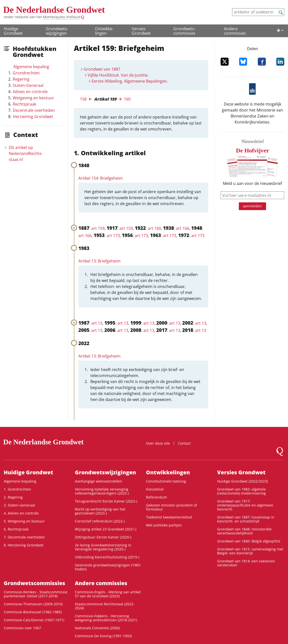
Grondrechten (26, 73)
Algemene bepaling (31, 67)
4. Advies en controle (21, 513)
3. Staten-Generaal (19, 505)
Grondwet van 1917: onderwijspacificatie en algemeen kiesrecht (245, 505)
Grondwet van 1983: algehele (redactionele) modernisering (241, 491)
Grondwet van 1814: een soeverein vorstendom (246, 563)
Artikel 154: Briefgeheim (101, 178)
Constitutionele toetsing (166, 481)
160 (127, 99)
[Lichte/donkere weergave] (280, 30)
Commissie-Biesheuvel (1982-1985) (33, 612)
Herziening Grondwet (33, 117)
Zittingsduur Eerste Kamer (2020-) (103, 537)
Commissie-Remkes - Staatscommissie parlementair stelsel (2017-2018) (36, 594)
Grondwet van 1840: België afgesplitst (249, 541)
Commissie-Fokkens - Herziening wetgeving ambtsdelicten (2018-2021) (106, 618)
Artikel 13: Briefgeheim (99, 261)
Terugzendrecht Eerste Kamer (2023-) (106, 501)
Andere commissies (235, 31)
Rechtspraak (24, 104)
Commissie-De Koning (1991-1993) (103, 636)
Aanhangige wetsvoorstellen (98, 481)
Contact (184, 443)
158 (83, 99)
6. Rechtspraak (16, 529)
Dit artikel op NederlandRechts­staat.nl (26, 153)
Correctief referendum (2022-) (100, 521)
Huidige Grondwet (13, 31)
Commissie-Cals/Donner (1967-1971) (34, 620)
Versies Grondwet (141, 31)
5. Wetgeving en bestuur (24, 521)
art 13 (97, 323)
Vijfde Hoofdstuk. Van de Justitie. (118, 75)
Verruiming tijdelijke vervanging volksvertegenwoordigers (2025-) (102, 491)
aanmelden (252, 206)
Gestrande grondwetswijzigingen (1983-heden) (108, 567)
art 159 (98, 228)
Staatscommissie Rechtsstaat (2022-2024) (105, 606)
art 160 (154, 228)
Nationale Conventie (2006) (97, 628)
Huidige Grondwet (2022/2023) (242, 481)
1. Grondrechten (17, 489)
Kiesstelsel (155, 489)
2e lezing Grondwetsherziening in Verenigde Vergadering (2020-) (103, 547)
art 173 (113, 236)
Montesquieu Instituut (62, 17)
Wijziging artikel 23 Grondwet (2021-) (106, 529)
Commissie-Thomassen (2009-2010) (33, 604)
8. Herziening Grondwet (24, 545)
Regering (21, 79)
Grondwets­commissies (184, 31)
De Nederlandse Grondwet (54, 10)
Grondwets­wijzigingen (57, 31)
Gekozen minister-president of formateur (171, 507)
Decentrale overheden (34, 110)
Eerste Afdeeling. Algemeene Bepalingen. (130, 81)
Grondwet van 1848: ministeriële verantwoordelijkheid (244, 531)
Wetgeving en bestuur (33, 98)
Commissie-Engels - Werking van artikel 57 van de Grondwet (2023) (108, 594)
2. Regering (13, 497)
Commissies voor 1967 (22, 628)
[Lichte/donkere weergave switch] (280, 30)
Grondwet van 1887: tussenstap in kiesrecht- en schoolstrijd (246, 519)
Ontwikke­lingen (104, 31)
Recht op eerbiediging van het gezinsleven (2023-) (100, 511)
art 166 (183, 228)
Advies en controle (30, 92)
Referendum (156, 497)
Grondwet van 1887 (102, 69)
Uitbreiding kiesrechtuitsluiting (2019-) (107, 557)
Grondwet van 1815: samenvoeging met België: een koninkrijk (250, 551)
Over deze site (158, 443)
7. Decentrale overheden (24, 537)
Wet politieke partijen (164, 525)
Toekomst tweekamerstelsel (169, 517)
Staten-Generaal (28, 85)
